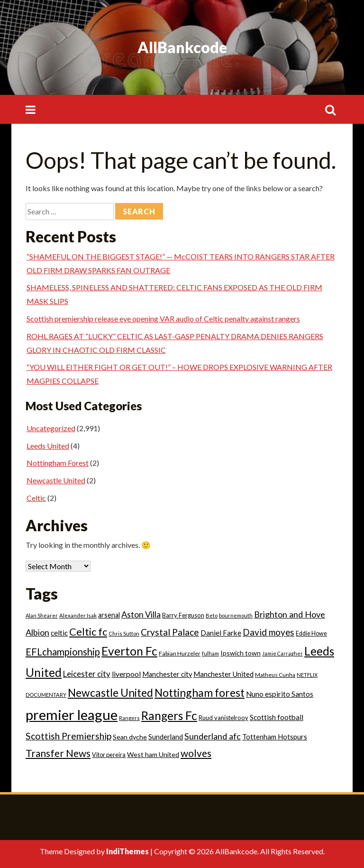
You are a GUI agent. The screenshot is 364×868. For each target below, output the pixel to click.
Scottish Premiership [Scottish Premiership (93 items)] (68, 736)
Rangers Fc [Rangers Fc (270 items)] (169, 716)
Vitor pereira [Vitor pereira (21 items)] (109, 755)
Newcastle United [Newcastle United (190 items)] (110, 693)
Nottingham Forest (58, 463)
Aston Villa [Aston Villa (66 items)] (141, 614)
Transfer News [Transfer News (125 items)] (58, 753)
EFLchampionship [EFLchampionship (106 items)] (63, 652)
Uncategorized (51, 428)
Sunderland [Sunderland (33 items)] (166, 737)
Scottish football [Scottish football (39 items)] (277, 717)
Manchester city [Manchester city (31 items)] (167, 674)
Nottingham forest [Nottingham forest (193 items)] (200, 693)
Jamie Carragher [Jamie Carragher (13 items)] (282, 653)
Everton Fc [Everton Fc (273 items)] (129, 651)
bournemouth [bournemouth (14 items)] (236, 615)
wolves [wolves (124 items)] (196, 753)
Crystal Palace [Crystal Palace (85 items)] (170, 632)
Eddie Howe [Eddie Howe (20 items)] (311, 633)
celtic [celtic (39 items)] (59, 633)
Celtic (36, 498)
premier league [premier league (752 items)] (72, 715)
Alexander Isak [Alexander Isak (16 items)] (78, 615)
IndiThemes (127, 851)
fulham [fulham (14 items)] (210, 653)
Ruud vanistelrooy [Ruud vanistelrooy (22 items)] (223, 718)
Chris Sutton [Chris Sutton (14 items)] (124, 633)
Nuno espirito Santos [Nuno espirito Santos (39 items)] (280, 694)
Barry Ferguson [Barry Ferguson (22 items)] (183, 615)
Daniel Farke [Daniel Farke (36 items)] (221, 633)
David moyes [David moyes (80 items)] (268, 632)
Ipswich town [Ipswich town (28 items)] (241, 653)
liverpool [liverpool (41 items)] (126, 674)
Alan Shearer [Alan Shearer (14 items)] (42, 615)
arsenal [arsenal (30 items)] (109, 615)
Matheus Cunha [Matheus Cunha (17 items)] (275, 675)
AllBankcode (182, 47)
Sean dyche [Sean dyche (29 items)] (130, 737)
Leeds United (48, 446)
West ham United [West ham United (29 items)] (153, 754)
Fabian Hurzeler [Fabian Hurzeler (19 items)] (180, 653)
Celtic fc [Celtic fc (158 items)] (88, 632)
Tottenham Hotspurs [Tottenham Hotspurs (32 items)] (275, 737)
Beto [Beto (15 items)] (212, 615)
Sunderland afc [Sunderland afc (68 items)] (213, 736)
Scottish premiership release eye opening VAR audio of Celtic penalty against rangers (163, 319)
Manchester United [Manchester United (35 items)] (223, 674)
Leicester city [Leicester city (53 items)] (87, 674)
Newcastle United (56, 480)
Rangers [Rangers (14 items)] (129, 718)
